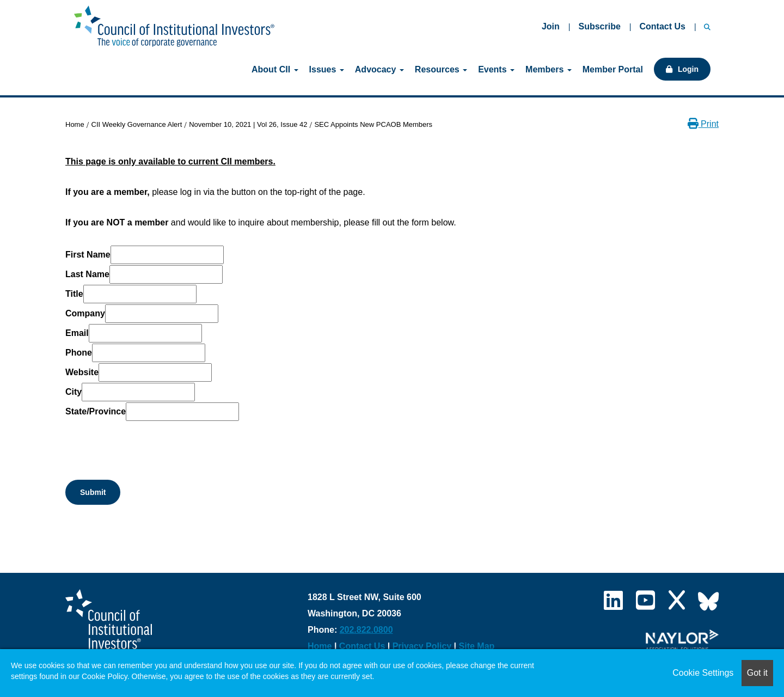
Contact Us (662, 26)
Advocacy (379, 69)
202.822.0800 (366, 630)
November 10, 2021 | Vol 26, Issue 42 (248, 124)
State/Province (96, 411)
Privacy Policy (422, 646)
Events (496, 69)
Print (703, 124)
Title (74, 294)
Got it (757, 673)
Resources (441, 69)
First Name (88, 255)
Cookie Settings (703, 673)
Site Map (477, 646)
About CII (275, 69)
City (73, 392)
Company (85, 313)
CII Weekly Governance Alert (137, 124)
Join (551, 26)
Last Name (87, 274)
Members (549, 69)
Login (688, 69)
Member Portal (613, 69)
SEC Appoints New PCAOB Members (373, 124)
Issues (327, 69)
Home (75, 124)
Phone (79, 353)
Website (82, 372)
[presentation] (148, 443)
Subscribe (599, 26)
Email (77, 333)
